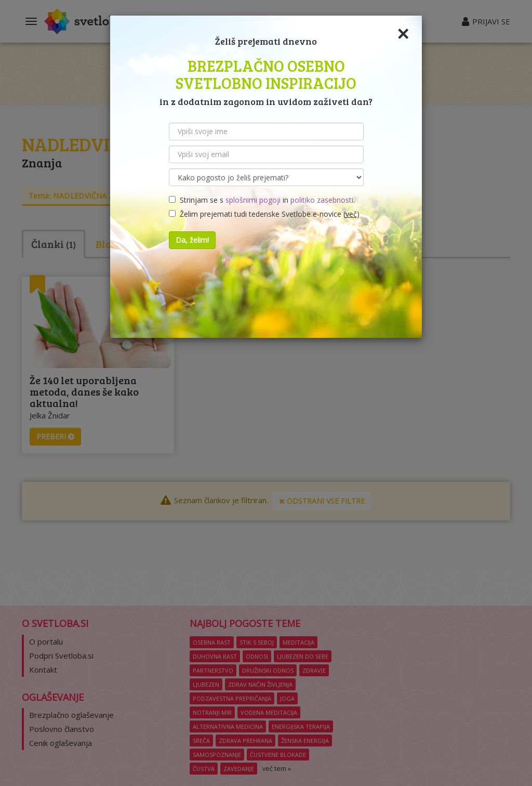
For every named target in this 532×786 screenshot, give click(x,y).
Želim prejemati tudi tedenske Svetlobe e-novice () (264, 214)
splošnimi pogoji (253, 200)
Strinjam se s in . (262, 200)
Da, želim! (192, 240)
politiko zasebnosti (322, 200)
